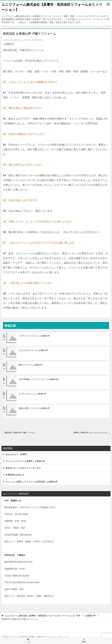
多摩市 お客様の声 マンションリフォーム (90, 433)
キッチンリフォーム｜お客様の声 (32, 394)
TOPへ (84, 641)
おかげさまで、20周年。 (17, 454)
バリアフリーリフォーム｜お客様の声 (34, 336)
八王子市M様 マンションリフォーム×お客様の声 (39, 379)
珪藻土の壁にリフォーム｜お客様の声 (34, 408)
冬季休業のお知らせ (15, 475)
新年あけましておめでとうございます (23, 468)
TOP (43, 616)
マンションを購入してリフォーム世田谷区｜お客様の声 (32, 482)
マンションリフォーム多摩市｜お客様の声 (25, 461)
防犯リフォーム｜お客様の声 (30, 365)
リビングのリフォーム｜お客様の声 (33, 350)
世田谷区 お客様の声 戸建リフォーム (20, 433)
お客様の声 (9, 44)
